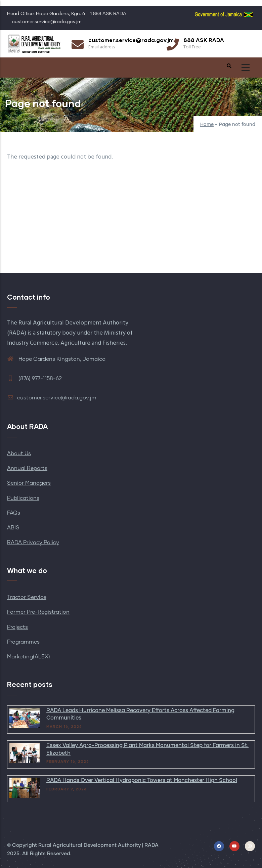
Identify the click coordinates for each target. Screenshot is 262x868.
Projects (17, 627)
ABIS (13, 528)
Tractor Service (27, 597)
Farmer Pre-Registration (38, 612)
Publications (23, 498)
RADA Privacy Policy (33, 542)
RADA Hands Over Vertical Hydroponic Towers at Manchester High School (142, 780)
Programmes (23, 642)
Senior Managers (29, 483)
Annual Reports (27, 468)
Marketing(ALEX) (29, 657)
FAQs (14, 513)
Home (207, 125)
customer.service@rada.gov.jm (52, 398)
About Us (19, 453)
